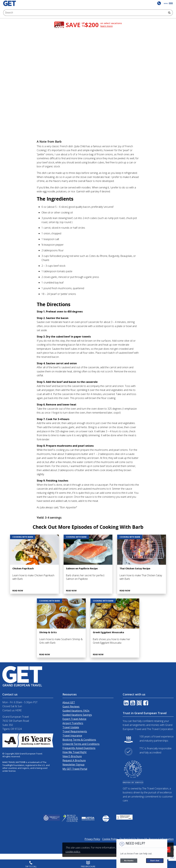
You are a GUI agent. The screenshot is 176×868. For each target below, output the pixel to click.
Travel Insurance (72, 736)
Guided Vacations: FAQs (76, 711)
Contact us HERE (12, 710)
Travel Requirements (75, 731)
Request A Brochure (74, 760)
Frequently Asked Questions (79, 748)
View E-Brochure (72, 756)
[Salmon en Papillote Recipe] (88, 564)
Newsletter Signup (73, 765)
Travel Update (71, 727)
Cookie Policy (110, 839)
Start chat (155, 861)
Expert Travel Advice (74, 719)
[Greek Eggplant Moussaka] (115, 628)
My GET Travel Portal (75, 769)
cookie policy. (73, 852)
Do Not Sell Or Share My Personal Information (147, 839)
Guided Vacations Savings (77, 715)
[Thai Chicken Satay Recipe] (142, 564)
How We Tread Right (74, 752)
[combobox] (85, 13)
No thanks (129, 861)
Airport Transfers (73, 723)
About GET (69, 702)
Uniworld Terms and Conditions (81, 744)
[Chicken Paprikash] (34, 564)
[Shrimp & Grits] (61, 628)
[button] (172, 857)
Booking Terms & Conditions (79, 740)
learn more (106, 26)
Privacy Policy (92, 839)
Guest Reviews (71, 707)
